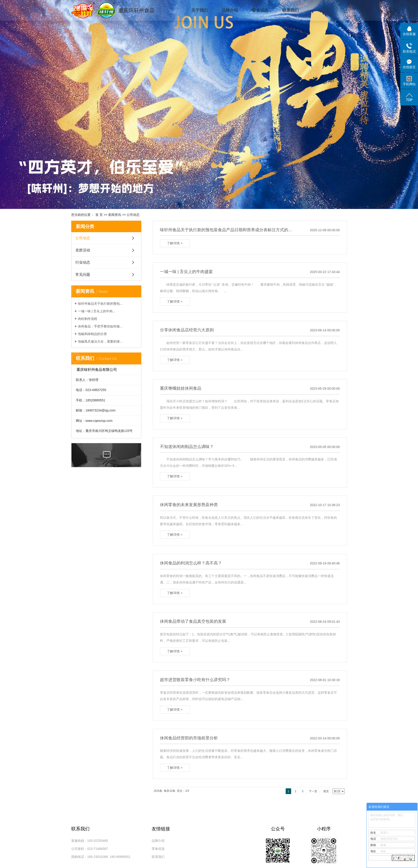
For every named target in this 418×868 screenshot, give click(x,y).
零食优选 (260, 10)
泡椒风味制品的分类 (92, 334)
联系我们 (290, 10)
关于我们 (199, 10)
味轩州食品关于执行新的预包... (100, 304)
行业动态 (83, 262)
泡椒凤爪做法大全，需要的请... (100, 341)
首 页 (99, 215)
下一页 (313, 791)
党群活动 (83, 250)
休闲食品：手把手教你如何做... (100, 326)
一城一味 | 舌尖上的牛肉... (97, 311)
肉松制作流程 (88, 319)
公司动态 (133, 215)
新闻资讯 (115, 215)
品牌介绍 (230, 10)
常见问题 (83, 275)
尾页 (326, 791)
